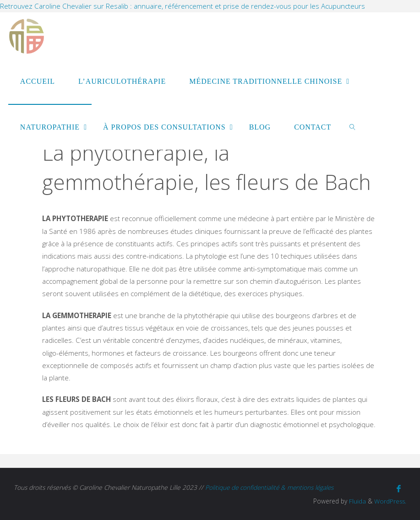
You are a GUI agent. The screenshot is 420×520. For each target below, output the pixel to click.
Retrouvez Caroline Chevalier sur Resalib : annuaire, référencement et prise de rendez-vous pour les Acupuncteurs (183, 6)
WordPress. (390, 500)
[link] (353, 127)
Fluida (356, 500)
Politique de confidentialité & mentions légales (271, 487)
